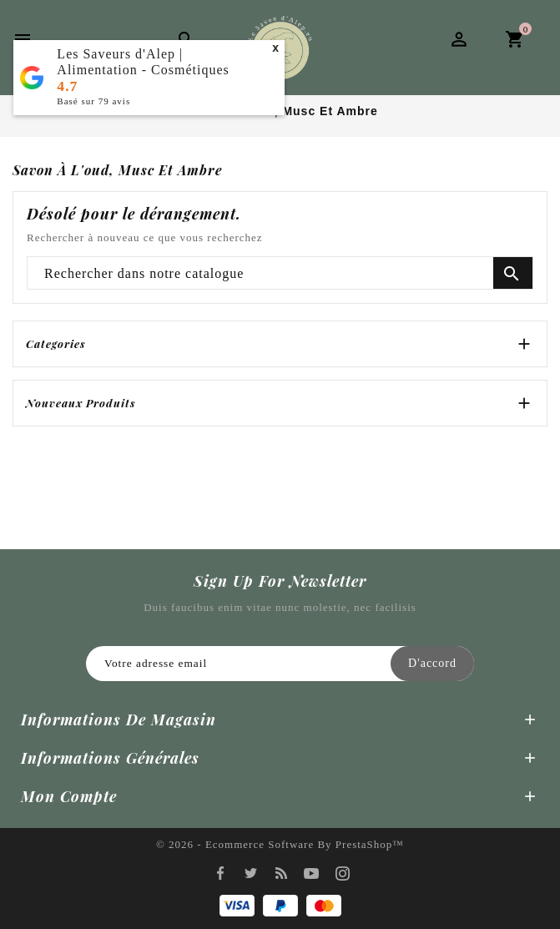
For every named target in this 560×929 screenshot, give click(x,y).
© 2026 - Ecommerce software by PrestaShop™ (280, 844)
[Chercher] (280, 274)
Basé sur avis (93, 101)
